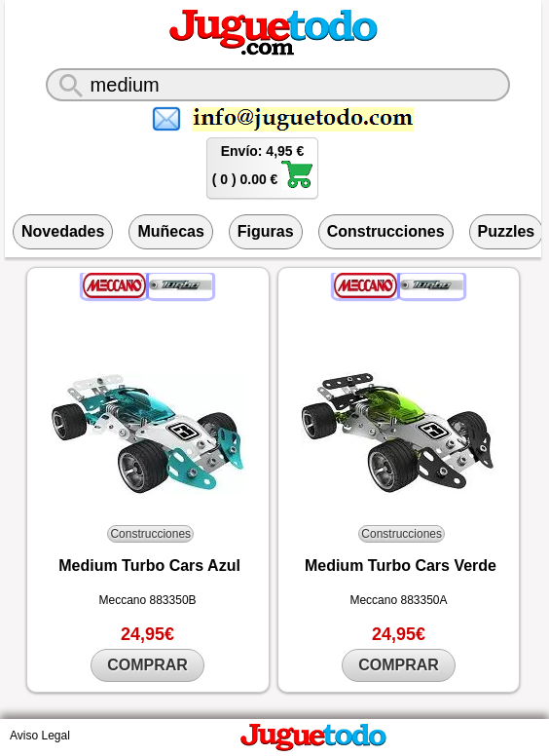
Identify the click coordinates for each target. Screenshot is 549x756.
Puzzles (507, 231)
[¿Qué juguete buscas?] (278, 85)
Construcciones (386, 231)
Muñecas (170, 231)
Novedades (63, 231)
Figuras (266, 231)
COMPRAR (147, 665)
